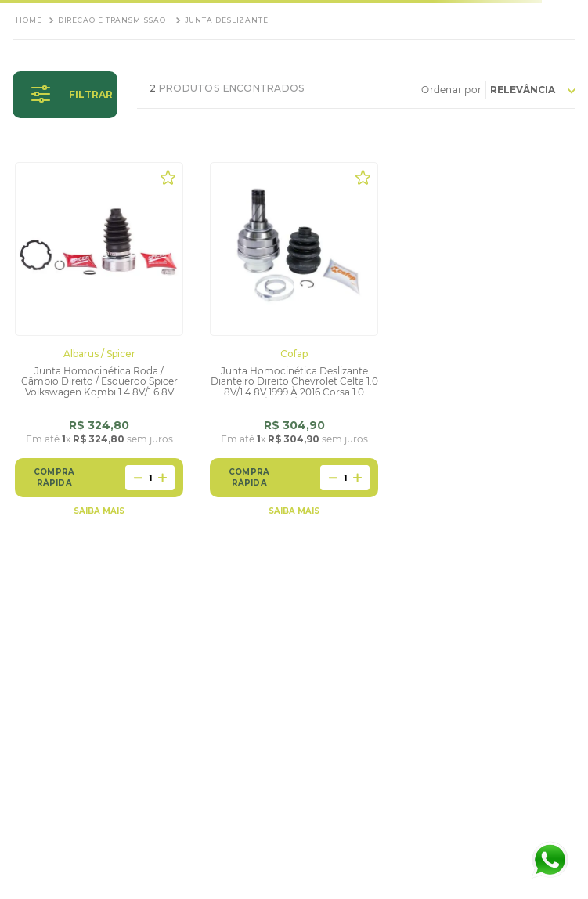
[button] (65, 95)
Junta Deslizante (227, 20)
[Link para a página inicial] (29, 20)
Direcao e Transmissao (112, 20)
